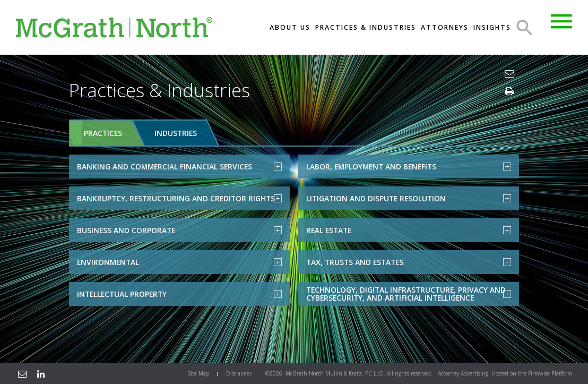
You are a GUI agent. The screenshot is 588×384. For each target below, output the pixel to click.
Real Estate (409, 230)
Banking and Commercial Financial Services (179, 166)
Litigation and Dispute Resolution (409, 198)
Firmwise (539, 373)
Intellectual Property (179, 293)
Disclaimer (239, 373)
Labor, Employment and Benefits (409, 166)
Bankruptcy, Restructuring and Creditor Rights (179, 198)
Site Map (198, 373)
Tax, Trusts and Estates (409, 262)
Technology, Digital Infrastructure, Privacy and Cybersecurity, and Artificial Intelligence (409, 294)
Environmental (179, 262)
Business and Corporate (179, 230)
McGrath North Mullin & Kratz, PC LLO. (335, 373)
